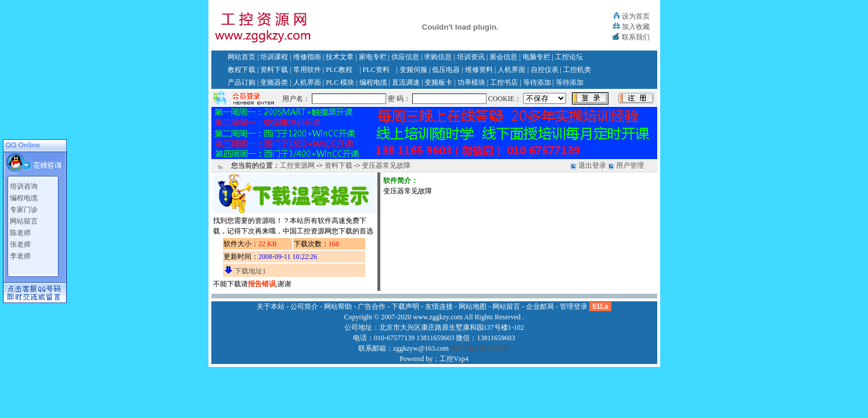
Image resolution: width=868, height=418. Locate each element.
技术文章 (340, 57)
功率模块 (471, 82)
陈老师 (20, 233)
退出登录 (592, 165)
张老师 (20, 244)
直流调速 (406, 82)
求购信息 (438, 57)
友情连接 (439, 307)
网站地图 (473, 307)
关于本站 (271, 307)
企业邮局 (540, 307)
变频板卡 (438, 82)
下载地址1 (250, 271)
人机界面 (512, 70)
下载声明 (405, 307)
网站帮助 (338, 307)
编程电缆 (373, 82)
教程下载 (242, 70)
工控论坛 (569, 57)
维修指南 (307, 57)
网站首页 (242, 57)
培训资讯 (471, 57)
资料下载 (274, 70)
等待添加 (537, 82)
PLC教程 (339, 70)
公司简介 (304, 307)
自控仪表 (545, 70)
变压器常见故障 (386, 165)
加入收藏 (636, 27)
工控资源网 (297, 165)
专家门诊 (24, 210)
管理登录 (574, 307)
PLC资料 (376, 70)
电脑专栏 (536, 57)
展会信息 (503, 57)
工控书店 (504, 82)
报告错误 (262, 284)
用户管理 (630, 165)
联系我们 (636, 37)
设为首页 (636, 16)
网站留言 (24, 221)
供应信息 (405, 57)
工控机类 (577, 70)
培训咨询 (24, 186)
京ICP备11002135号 (480, 348)
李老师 (20, 256)
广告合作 (372, 307)
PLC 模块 (340, 82)
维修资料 (479, 70)
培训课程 (274, 57)
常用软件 (307, 70)
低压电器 (446, 70)
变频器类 (274, 82)
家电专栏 (373, 57)
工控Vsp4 (454, 359)
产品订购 (242, 82)
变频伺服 (413, 70)
